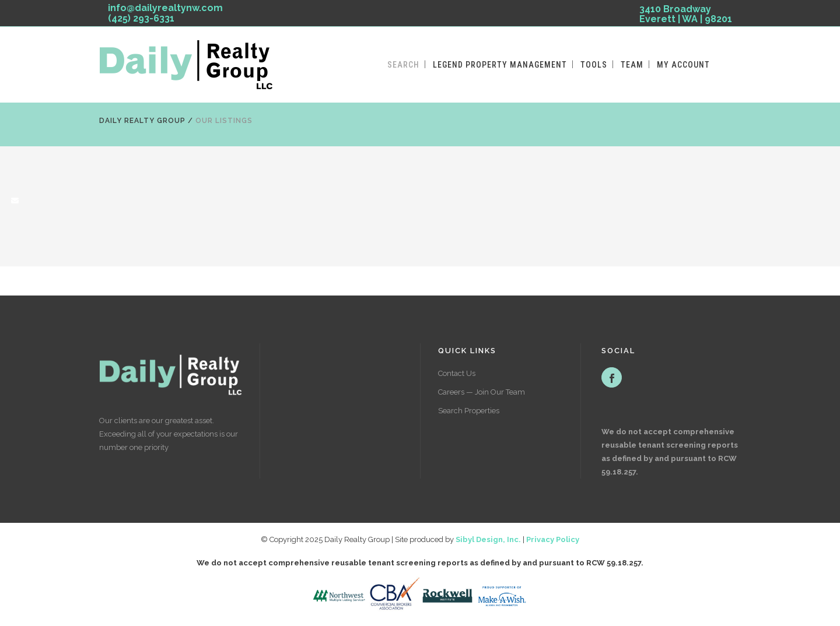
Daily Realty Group (142, 121)
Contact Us (457, 373)
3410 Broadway (686, 16)
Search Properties (469, 411)
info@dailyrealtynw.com (165, 8)
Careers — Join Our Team (482, 392)
